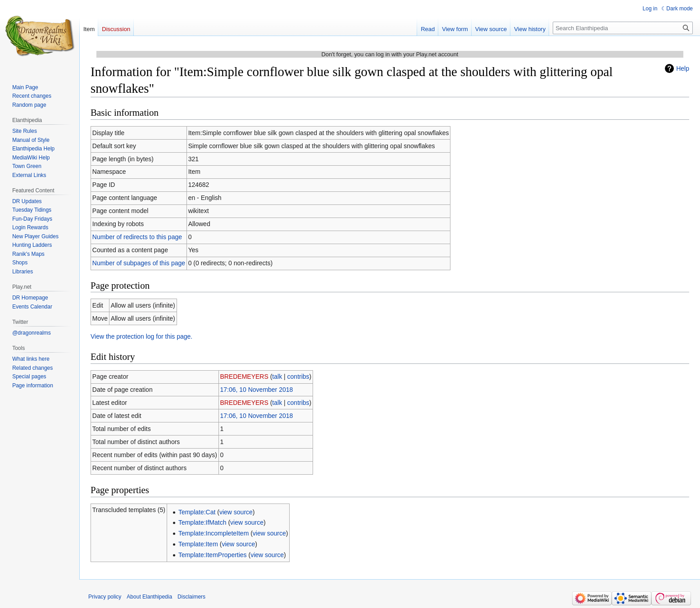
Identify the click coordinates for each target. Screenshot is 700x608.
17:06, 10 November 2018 (256, 390)
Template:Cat (197, 512)
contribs (298, 377)
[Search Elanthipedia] (623, 28)
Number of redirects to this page (137, 237)
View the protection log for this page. (141, 336)
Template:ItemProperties (213, 555)
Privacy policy (105, 597)
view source (236, 512)
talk (277, 377)
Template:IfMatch (202, 522)
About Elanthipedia (149, 597)
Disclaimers (191, 597)
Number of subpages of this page (139, 263)
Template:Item (198, 544)
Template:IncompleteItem (214, 533)
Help (683, 68)
